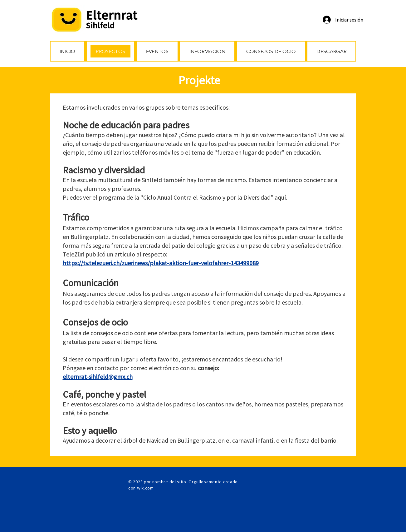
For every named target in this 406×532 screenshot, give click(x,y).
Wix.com (145, 488)
